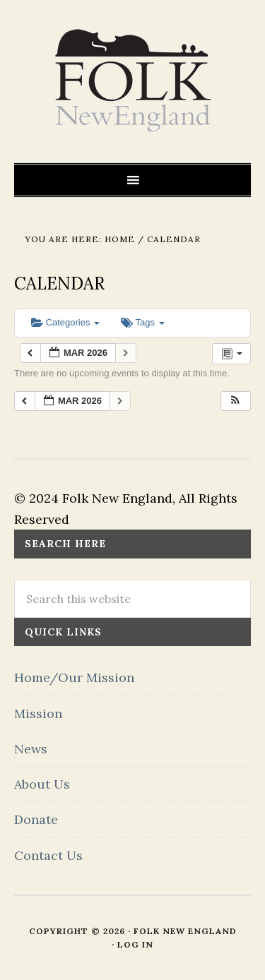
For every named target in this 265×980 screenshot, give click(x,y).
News (31, 749)
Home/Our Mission (74, 677)
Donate (36, 819)
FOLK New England (132, 81)
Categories (65, 322)
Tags (142, 322)
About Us (42, 784)
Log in (135, 944)
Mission (38, 713)
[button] (235, 401)
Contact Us (48, 855)
